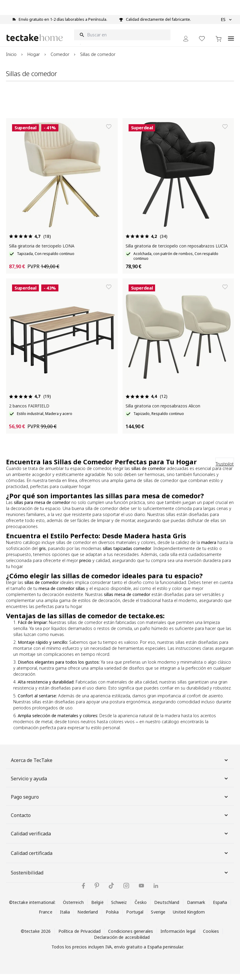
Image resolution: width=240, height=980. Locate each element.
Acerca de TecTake (120, 766)
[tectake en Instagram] (126, 892)
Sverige (158, 918)
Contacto (120, 821)
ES (226, 20)
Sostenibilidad (120, 879)
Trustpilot (225, 470)
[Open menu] (231, 41)
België (97, 908)
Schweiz (119, 908)
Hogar (34, 60)
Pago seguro (120, 803)
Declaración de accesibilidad (122, 943)
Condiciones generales (131, 937)
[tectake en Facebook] (83, 892)
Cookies (211, 937)
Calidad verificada (120, 840)
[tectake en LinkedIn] (156, 892)
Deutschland (167, 908)
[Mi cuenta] (186, 45)
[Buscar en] (122, 41)
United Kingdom (189, 918)
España (220, 908)
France (46, 918)
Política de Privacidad (80, 937)
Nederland (88, 918)
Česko (141, 908)
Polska (112, 918)
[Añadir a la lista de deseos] (109, 133)
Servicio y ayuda (120, 785)
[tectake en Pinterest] (97, 892)
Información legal (178, 937)
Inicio (11, 60)
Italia (65, 918)
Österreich (73, 908)
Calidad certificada (120, 859)
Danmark (196, 908)
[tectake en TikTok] (111, 892)
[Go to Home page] (35, 43)
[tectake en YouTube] (141, 892)
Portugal (135, 918)
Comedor (60, 60)
